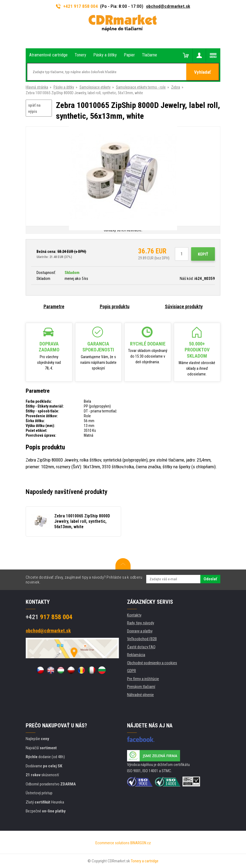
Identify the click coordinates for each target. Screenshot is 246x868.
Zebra (176, 87)
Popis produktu (115, 306)
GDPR (132, 671)
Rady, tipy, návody (141, 623)
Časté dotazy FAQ (141, 647)
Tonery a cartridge (145, 861)
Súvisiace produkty (184, 306)
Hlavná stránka (37, 87)
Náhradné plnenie (140, 695)
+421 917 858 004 (77, 6)
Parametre (54, 306)
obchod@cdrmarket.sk (168, 6)
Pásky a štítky (64, 87)
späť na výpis (34, 108)
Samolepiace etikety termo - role (141, 87)
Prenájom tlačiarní (141, 687)
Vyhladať (202, 72)
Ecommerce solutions (112, 843)
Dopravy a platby (140, 631)
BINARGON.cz (141, 843)
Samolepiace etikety (95, 87)
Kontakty (134, 615)
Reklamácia (136, 655)
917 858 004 (49, 617)
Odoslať (210, 579)
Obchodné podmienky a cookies (152, 663)
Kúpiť (203, 254)
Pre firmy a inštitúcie (143, 679)
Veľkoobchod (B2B (142, 639)
